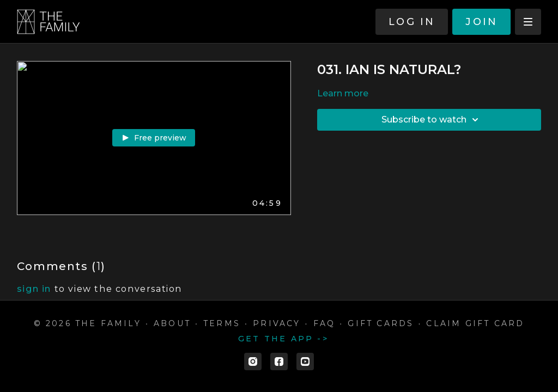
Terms (222, 323)
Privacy (277, 323)
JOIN (481, 22)
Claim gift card (475, 323)
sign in (34, 289)
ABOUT (172, 323)
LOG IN (412, 22)
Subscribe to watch (432, 120)
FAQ (325, 323)
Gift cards (381, 323)
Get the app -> (283, 339)
